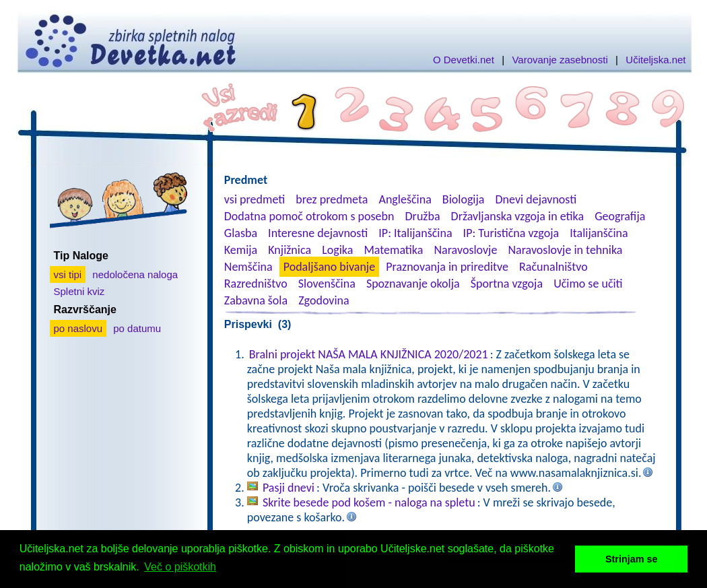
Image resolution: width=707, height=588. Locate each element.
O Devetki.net (464, 60)
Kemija (241, 250)
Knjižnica (290, 250)
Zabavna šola (256, 300)
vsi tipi (68, 274)
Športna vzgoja (507, 284)
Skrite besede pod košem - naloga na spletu (369, 502)
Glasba (241, 233)
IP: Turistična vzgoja (511, 233)
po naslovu (78, 328)
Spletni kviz (79, 291)
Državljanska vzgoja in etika (517, 216)
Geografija (620, 216)
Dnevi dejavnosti (536, 199)
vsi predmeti (255, 199)
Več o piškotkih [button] (180, 567)
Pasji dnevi (289, 488)
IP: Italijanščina (415, 233)
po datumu (137, 328)
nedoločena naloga (135, 274)
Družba (423, 216)
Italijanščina (599, 233)
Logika (337, 250)
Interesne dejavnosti (318, 233)
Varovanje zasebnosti (560, 60)
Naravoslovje (465, 250)
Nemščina (248, 267)
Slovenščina (327, 284)
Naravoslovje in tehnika (565, 250)
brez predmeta (332, 199)
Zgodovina (324, 300)
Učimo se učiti (588, 284)
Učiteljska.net (655, 60)
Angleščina (405, 199)
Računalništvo (553, 267)
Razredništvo (256, 284)
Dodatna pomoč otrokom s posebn (309, 216)
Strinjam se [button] (632, 559)
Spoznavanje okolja (413, 284)
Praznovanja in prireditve (447, 267)
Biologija (464, 199)
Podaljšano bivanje (329, 267)
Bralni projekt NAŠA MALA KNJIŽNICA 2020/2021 (369, 354)
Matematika (393, 250)
